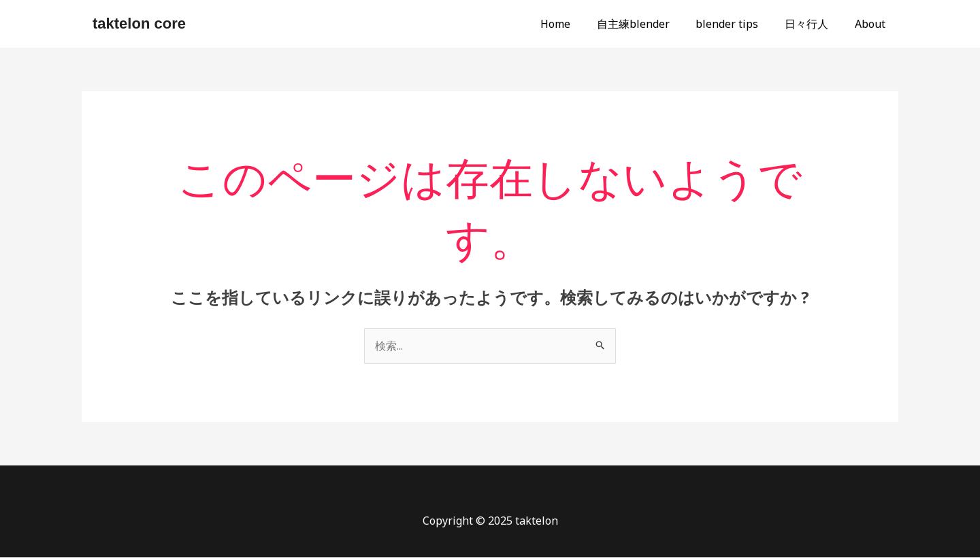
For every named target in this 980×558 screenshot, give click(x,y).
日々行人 (813, 24)
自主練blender (649, 24)
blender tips (738, 24)
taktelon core (139, 23)
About (872, 24)
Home (576, 24)
